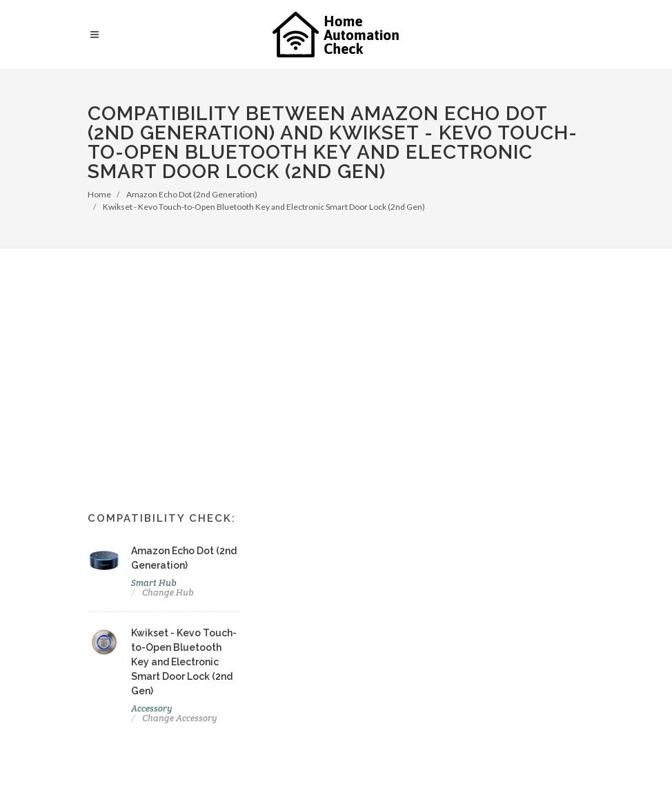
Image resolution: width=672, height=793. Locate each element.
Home (99, 194)
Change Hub (168, 593)
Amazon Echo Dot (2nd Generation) (192, 194)
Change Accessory (180, 718)
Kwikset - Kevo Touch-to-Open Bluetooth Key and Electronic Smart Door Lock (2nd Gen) (264, 207)
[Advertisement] (336, 352)
